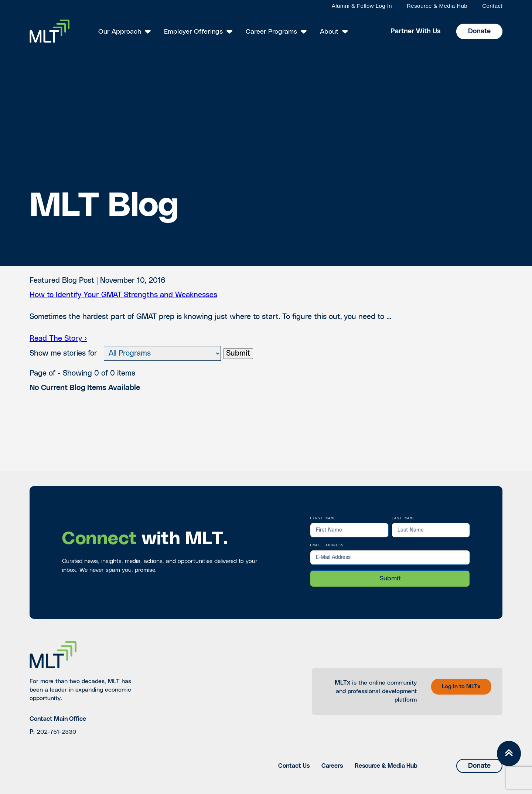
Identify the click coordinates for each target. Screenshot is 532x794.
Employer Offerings (193, 32)
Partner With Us (416, 31)
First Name (323, 518)
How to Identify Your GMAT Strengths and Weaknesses (123, 295)
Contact (492, 6)
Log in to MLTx (461, 687)
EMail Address (327, 545)
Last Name (403, 518)
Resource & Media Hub (437, 6)
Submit (238, 353)
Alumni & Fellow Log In (362, 6)
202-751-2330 (56, 732)
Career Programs (271, 32)
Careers (332, 766)
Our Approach (120, 32)
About (329, 32)
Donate (479, 31)
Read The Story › (58, 339)
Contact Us (294, 766)
